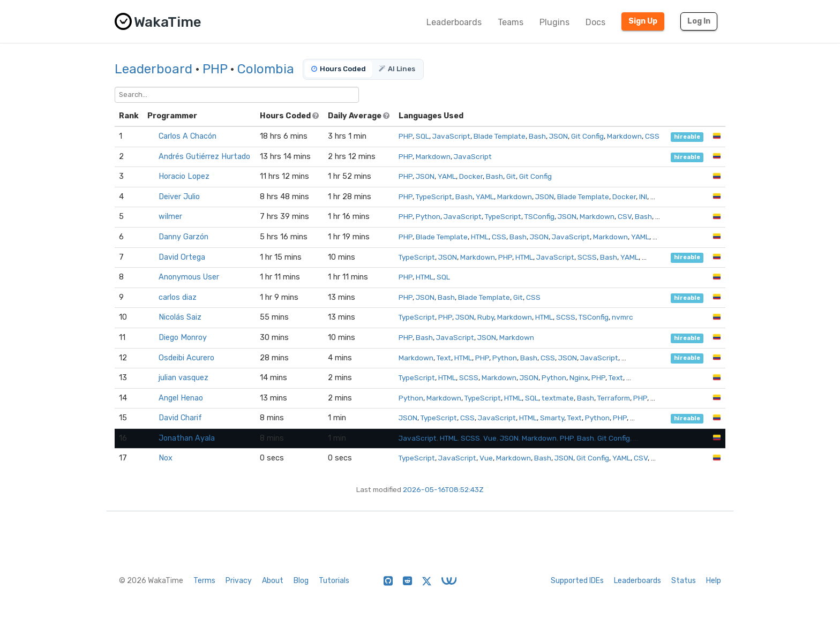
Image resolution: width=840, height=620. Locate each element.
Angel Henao (181, 398)
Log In (699, 21)
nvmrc (622, 317)
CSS (652, 136)
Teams (511, 22)
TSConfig (539, 216)
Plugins (554, 22)
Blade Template (500, 136)
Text (444, 358)
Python (428, 216)
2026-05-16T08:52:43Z (443, 489)
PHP (215, 69)
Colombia (266, 69)
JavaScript (451, 136)
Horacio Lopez (184, 176)
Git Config (587, 136)
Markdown (624, 136)
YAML (447, 176)
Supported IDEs (577, 581)
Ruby (486, 317)
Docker (471, 176)
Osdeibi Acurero (186, 358)
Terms (204, 581)
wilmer (170, 217)
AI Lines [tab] (397, 69)
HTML (480, 237)
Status (684, 581)
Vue (490, 438)
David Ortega (182, 257)
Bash (537, 136)
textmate (558, 398)
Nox (166, 458)
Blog (301, 581)
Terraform (614, 398)
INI (643, 196)
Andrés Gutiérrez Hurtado (204, 157)
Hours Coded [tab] (339, 69)
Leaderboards (454, 22)
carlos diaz (178, 297)
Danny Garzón (183, 237)
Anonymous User (189, 277)
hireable (687, 137)
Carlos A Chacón (187, 136)
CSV (625, 216)
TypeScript (434, 196)
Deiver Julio (179, 197)
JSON (558, 136)
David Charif (180, 418)
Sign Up (643, 21)
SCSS (587, 257)
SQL (422, 136)
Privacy (239, 581)
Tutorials (334, 581)
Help (714, 581)
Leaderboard (153, 69)
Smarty (552, 418)
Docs (595, 22)
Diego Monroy (183, 338)
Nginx (579, 377)
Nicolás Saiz (180, 317)
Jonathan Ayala (187, 438)
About (273, 581)
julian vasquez (183, 378)
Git (511, 176)
